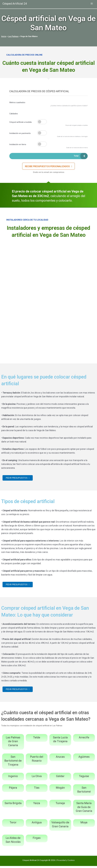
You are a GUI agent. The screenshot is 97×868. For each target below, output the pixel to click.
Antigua (37, 824)
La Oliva (37, 778)
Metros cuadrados (17, 102)
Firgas (37, 840)
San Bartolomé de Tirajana (13, 763)
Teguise (84, 778)
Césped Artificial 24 (16, 4)
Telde (37, 739)
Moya (84, 824)
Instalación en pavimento (20, 133)
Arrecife (84, 739)
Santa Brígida (13, 805)
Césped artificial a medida (20, 122)
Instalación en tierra (18, 144)
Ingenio (13, 778)
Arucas (60, 759)
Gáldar (60, 778)
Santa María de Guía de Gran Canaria (84, 809)
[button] (49, 167)
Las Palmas (13, 36)
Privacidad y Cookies (66, 862)
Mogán (60, 790)
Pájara (13, 790)
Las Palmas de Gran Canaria (13, 743)
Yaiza (37, 805)
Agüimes (84, 759)
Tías (37, 790)
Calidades (14, 114)
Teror (13, 824)
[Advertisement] (48, 260)
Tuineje (60, 805)
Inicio (4, 36)
